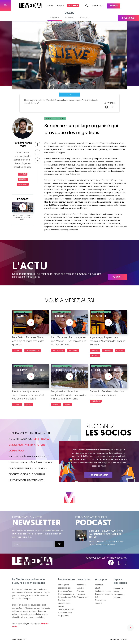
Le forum (60, 6)
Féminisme (107, 351)
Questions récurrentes (104, 594)
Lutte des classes (33, 351)
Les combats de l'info (67, 597)
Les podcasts (84, 18)
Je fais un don (128, 18)
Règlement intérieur (103, 591)
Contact (98, 603)
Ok (59, 544)
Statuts (98, 588)
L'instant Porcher (65, 613)
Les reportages (64, 588)
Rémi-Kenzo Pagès (25, 144)
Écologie (23, 179)
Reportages (81, 585)
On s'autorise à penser (64, 605)
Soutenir (114, 6)
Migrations (23, 184)
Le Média (33, 561)
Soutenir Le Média (118, 590)
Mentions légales (118, 640)
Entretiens (81, 594)
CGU (97, 597)
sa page (28, 167)
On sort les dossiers (66, 609)
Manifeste (99, 585)
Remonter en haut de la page (130, 628)
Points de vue (82, 597)
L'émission (55, 18)
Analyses (80, 591)
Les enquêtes (64, 585)
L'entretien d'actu (65, 591)
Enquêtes (80, 588)
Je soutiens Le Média (98, 475)
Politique (95, 356)
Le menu (50, 6)
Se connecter (98, 6)
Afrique (23, 174)
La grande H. (64, 616)
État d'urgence (64, 600)
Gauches (120, 351)
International (58, 351)
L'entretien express (66, 594)
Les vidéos (69, 18)
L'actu (70, 94)
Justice (29, 405)
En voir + (117, 277)
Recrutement (100, 600)
